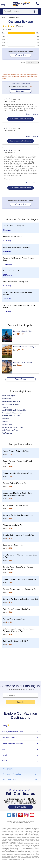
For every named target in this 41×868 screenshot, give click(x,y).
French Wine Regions (9, 396)
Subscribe (20, 702)
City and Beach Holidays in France (13, 413)
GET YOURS (21, 807)
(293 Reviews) (8, 275)
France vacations (15, 18)
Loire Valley (5, 419)
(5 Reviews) (7, 230)
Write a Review (20, 55)
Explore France (21, 379)
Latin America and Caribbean (13, 743)
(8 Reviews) (7, 286)
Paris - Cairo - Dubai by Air (20, 84)
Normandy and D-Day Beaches (11, 416)
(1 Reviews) (7, 299)
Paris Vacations (7, 433)
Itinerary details (33, 114)
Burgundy (5, 422)
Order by (30, 62)
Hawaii (4, 755)
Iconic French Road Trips (10, 430)
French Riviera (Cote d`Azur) (11, 401)
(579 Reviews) (8, 264)
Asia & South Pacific (9, 737)
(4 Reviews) (7, 251)
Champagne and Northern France (12, 427)
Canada (5, 761)
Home (4, 18)
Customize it (20, 91)
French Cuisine (6, 399)
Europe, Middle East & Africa (12, 732)
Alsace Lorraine (7, 424)
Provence (5, 407)
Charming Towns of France (10, 404)
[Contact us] (39, 4)
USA (4, 749)
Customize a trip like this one (21, 119)
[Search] (16, 11)
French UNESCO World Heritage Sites (14, 410)
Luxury (6, 726)
